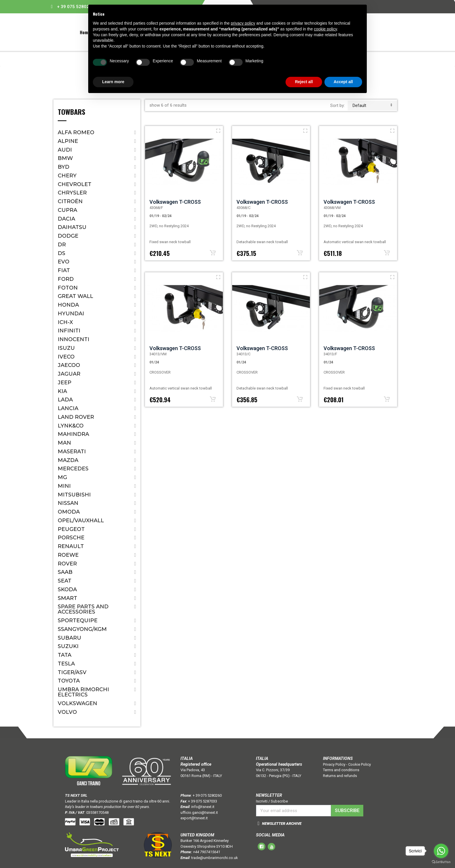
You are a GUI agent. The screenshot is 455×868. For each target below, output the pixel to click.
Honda (68, 305)
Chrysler (72, 193)
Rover (67, 564)
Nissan (68, 503)
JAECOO (69, 365)
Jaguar (69, 374)
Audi (65, 150)
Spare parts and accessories (83, 609)
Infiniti (69, 331)
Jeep (65, 383)
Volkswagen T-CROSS (175, 202)
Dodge (68, 236)
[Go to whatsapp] (441, 851)
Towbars (72, 112)
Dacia (66, 219)
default (372, 105)
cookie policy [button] (325, 29)
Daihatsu (72, 227)
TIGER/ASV (72, 672)
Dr (62, 245)
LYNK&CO (71, 426)
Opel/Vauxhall (81, 521)
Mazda (68, 460)
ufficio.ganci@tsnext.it (199, 813)
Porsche (71, 538)
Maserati (72, 452)
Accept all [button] (343, 82)
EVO (64, 262)
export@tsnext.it (194, 818)
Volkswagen (77, 703)
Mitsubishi (74, 495)
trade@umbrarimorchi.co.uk (215, 858)
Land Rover (76, 417)
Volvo (67, 712)
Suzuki (68, 646)
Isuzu (66, 348)
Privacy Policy (334, 764)
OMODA (69, 512)
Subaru (69, 638)
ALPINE (68, 141)
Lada (65, 400)
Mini (64, 486)
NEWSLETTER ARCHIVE (282, 824)
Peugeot (71, 529)
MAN (64, 443)
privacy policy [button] (243, 23)
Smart (67, 598)
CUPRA (67, 210)
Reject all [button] (304, 82)
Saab (65, 572)
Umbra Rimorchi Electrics (83, 692)
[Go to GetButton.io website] (441, 862)
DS (62, 253)
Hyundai (71, 314)
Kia (62, 391)
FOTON (68, 288)
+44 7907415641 (207, 852)
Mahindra (73, 434)
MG (62, 477)
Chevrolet (75, 184)
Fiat (64, 270)
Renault (71, 546)
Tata (65, 655)
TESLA (66, 664)
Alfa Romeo (76, 132)
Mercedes (73, 469)
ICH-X (65, 322)
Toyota (69, 681)
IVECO (66, 357)
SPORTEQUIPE (78, 620)
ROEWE (68, 555)
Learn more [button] (113, 82)
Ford (66, 279)
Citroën (70, 201)
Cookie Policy (360, 764)
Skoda (67, 589)
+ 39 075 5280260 (76, 7)
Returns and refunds (340, 776)
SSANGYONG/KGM (82, 629)
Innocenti (74, 339)
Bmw (65, 158)
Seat (65, 581)
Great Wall (75, 296)
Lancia (68, 408)
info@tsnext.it (203, 807)
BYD (64, 167)
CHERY (67, 176)
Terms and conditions (341, 770)
